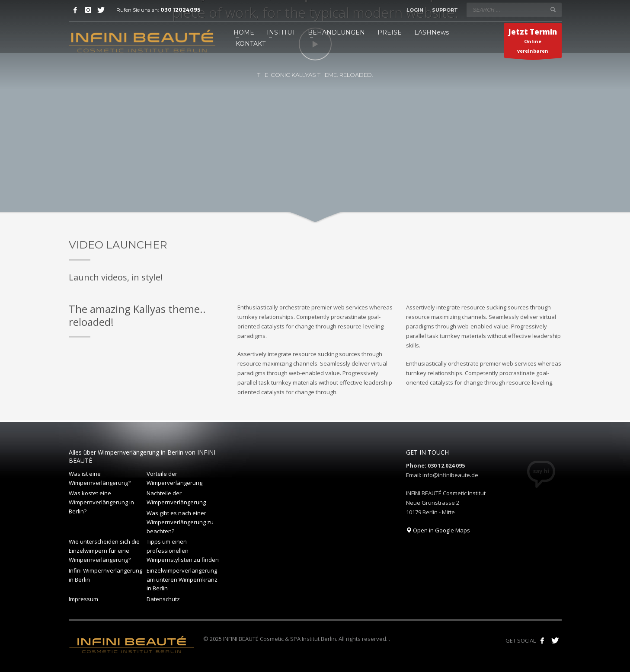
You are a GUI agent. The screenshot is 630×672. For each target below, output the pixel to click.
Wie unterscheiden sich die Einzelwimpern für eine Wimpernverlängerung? (104, 551)
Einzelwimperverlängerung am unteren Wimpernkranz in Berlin (182, 580)
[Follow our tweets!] (555, 640)
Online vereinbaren (533, 42)
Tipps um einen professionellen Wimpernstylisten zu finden (183, 551)
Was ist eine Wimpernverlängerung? (100, 478)
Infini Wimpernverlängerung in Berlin (106, 575)
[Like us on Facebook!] (542, 640)
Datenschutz (163, 599)
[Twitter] (101, 10)
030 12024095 (180, 10)
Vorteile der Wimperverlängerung (174, 478)
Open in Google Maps (438, 530)
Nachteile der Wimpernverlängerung (176, 498)
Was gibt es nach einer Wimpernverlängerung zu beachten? (180, 522)
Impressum (83, 599)
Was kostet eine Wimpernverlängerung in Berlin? (101, 502)
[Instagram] (88, 10)
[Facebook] (75, 10)
